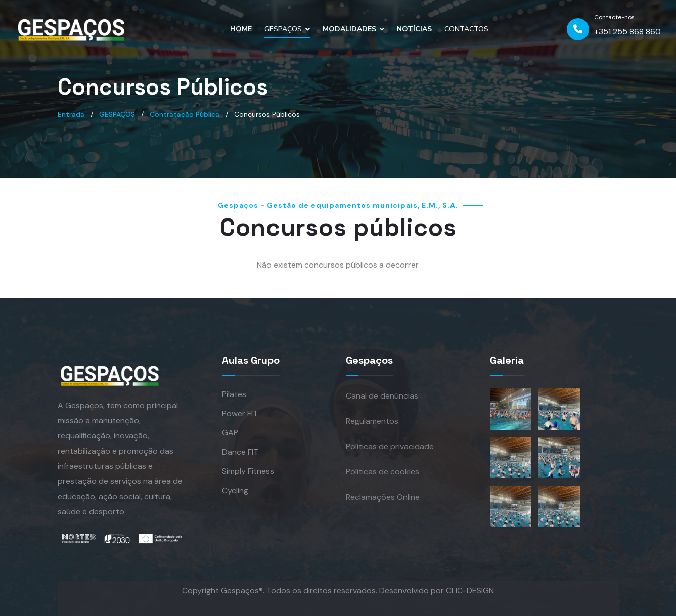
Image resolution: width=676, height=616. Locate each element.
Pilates (234, 394)
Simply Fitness (248, 471)
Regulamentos (372, 421)
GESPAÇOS (283, 29)
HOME (241, 29)
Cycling (235, 490)
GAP (230, 433)
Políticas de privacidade (390, 446)
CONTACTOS (466, 29)
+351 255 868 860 (627, 32)
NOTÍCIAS (414, 29)
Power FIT (240, 413)
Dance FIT (240, 452)
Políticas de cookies (382, 472)
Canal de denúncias (382, 396)
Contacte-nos (614, 17)
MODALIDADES (349, 29)
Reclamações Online (383, 497)
